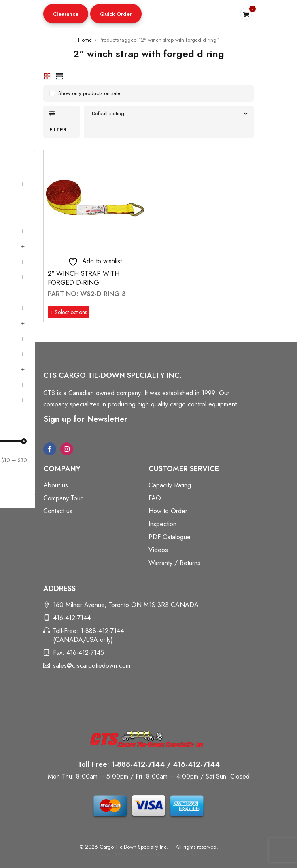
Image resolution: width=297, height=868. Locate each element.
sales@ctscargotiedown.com (92, 666)
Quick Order (116, 14)
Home (85, 40)
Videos (158, 550)
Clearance (66, 14)
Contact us (58, 511)
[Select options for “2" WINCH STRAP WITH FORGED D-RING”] (69, 312)
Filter (58, 130)
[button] (66, 14)
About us (56, 485)
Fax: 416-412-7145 (78, 653)
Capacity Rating (170, 485)
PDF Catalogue (170, 537)
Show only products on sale (89, 93)
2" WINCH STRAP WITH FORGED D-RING (84, 278)
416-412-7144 (72, 618)
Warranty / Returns (174, 563)
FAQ (155, 498)
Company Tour (63, 498)
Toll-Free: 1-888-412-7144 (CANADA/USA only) (88, 635)
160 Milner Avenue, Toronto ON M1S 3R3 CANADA (126, 605)
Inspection (162, 524)
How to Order (168, 511)
